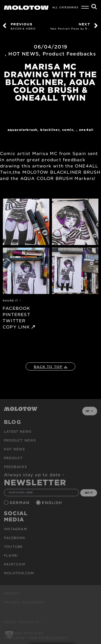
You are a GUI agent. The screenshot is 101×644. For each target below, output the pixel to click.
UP (89, 411)
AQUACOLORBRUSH (23, 130)
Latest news (18, 431)
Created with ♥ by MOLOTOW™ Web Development (36, 635)
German (20, 503)
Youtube (13, 547)
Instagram (15, 529)
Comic (68, 130)
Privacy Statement (24, 602)
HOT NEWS (24, 54)
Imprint (12, 593)
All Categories (65, 7)
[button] (9, 635)
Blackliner (50, 130)
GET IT (89, 493)
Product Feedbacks (69, 54)
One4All (86, 130)
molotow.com (19, 573)
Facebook (15, 538)
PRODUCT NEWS (20, 440)
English (52, 503)
